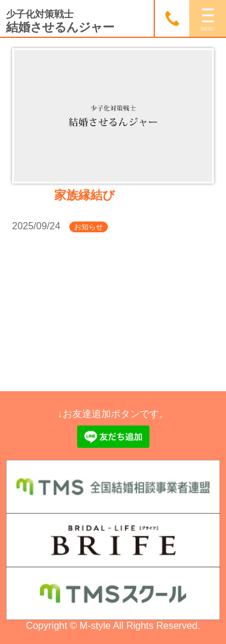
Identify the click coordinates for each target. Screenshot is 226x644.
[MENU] (208, 18)
